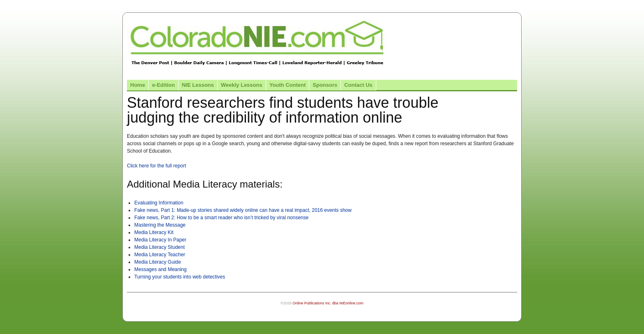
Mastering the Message (160, 225)
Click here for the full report (156, 166)
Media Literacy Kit (154, 232)
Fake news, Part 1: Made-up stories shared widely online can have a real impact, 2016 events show (243, 210)
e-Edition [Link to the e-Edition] (163, 85)
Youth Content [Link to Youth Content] (288, 85)
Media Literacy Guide (158, 262)
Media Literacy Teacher (160, 255)
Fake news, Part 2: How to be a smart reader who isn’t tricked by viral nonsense (221, 218)
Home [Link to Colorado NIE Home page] (138, 85)
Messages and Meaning (160, 269)
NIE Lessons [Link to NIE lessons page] (198, 85)
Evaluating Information (159, 203)
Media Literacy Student (160, 247)
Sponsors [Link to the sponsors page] (325, 85)
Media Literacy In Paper (160, 240)
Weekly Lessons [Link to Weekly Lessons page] (242, 85)
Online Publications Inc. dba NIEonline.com (328, 303)
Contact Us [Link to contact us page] (358, 85)
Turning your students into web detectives (180, 277)
